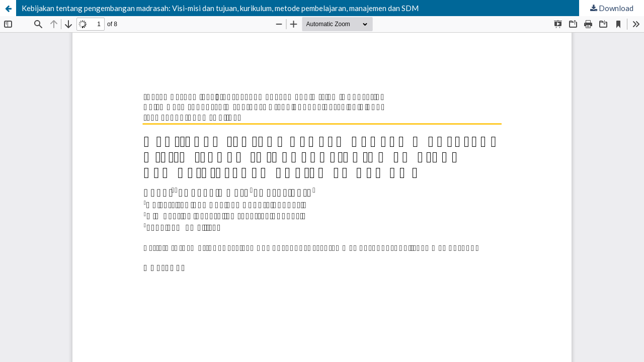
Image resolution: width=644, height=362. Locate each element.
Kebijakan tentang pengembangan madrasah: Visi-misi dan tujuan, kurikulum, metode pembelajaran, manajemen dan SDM (220, 8)
